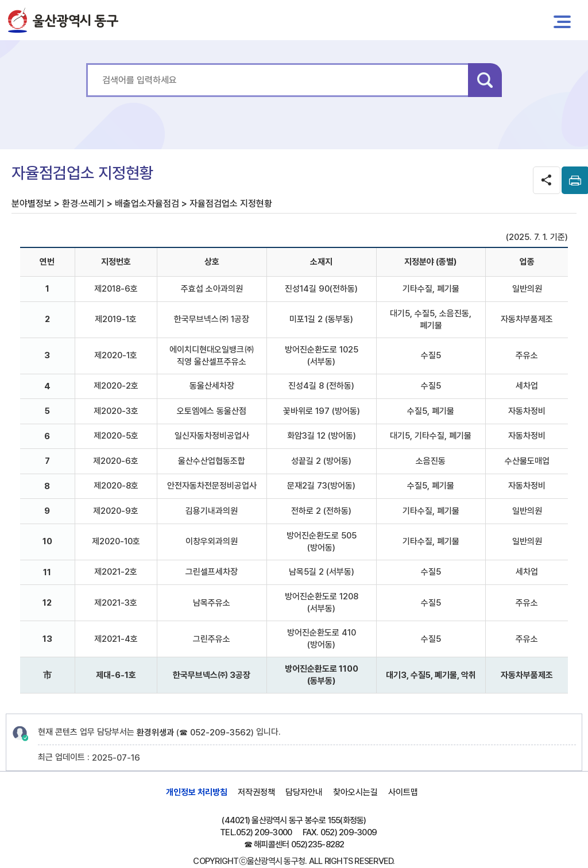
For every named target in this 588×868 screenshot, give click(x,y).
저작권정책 (256, 792)
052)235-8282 (318, 844)
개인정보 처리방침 (197, 792)
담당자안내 (304, 792)
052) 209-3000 (264, 832)
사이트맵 (403, 792)
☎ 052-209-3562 (215, 733)
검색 (485, 80)
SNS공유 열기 (547, 180)
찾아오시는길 (355, 792)
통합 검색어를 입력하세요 (86, 63)
